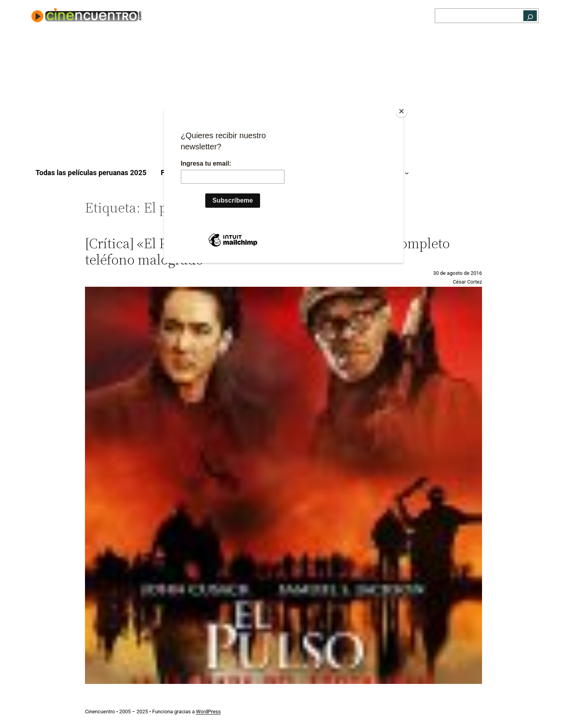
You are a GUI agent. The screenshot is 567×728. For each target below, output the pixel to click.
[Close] (401, 111)
